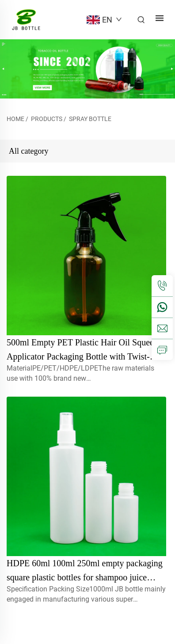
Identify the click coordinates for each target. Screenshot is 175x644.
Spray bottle (90, 119)
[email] (162, 328)
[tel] (162, 286)
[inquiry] (162, 349)
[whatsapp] (162, 307)
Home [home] (15, 119)
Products (47, 119)
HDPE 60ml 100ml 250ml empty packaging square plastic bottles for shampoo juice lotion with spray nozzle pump (85, 577)
